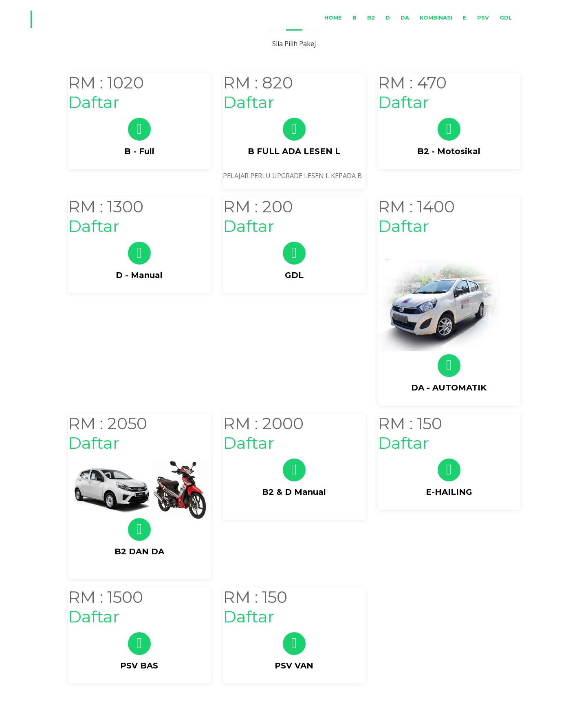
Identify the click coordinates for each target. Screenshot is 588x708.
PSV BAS (139, 666)
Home (333, 18)
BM (527, 18)
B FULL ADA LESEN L (294, 151)
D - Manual (139, 275)
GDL (506, 18)
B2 (371, 18)
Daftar (94, 102)
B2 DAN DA (139, 551)
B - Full (139, 151)
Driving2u (77, 19)
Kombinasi (436, 18)
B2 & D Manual (294, 492)
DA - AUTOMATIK (449, 388)
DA (405, 18)
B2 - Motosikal (449, 151)
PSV (483, 18)
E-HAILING (449, 492)
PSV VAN (294, 666)
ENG (548, 18)
